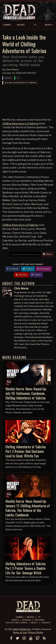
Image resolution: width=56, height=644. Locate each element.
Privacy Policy (36, 632)
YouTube (21, 275)
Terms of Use (20, 632)
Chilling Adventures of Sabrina (21, 83)
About (34, 623)
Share (48, 254)
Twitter (28, 269)
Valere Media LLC (22, 629)
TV (18, 78)
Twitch (36, 275)
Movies (31, 617)
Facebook (13, 269)
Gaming (20, 617)
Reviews (27, 620)
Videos (8, 78)
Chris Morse (12, 69)
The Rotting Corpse (16, 623)
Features (39, 620)
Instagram (44, 269)
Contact (46, 623)
